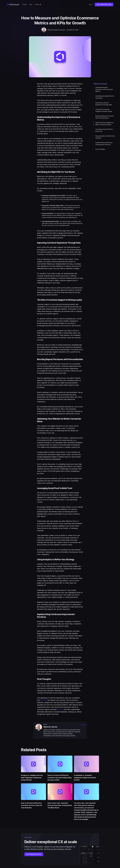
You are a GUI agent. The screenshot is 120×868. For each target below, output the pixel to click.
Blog (31, 4)
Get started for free (104, 4)
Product (25, 4)
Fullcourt (44, 700)
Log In (91, 4)
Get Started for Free (34, 854)
